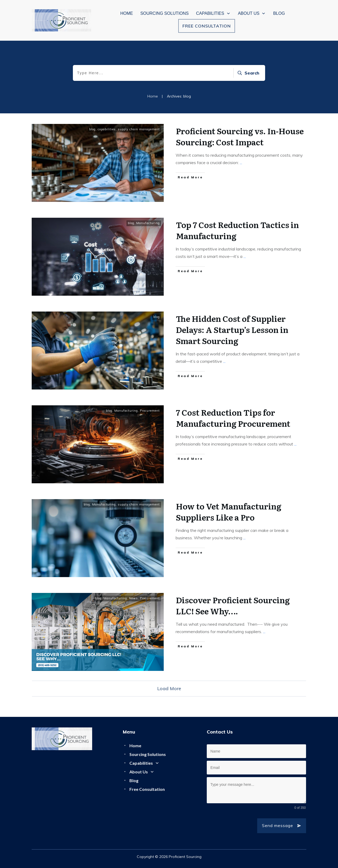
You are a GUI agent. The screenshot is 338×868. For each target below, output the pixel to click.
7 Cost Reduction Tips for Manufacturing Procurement (233, 418)
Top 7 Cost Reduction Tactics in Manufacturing (237, 230)
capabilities (107, 129)
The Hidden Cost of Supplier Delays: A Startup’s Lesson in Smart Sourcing (232, 329)
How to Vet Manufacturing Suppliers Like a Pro (229, 512)
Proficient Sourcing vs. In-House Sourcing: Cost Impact (240, 136)
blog (92, 129)
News (133, 598)
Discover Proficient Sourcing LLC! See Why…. (233, 605)
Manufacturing (148, 223)
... (241, 163)
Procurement (150, 411)
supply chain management (139, 129)
